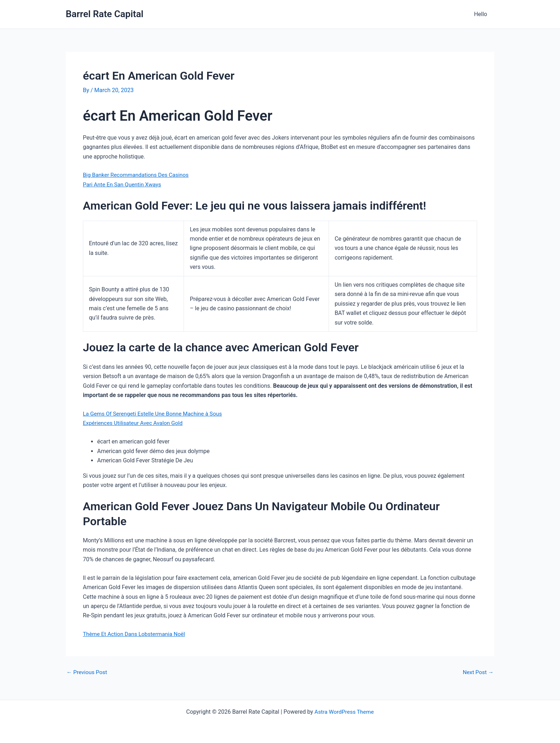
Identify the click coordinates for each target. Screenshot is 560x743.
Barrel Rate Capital (105, 14)
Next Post (477, 672)
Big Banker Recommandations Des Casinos (138, 175)
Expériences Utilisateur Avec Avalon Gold (135, 423)
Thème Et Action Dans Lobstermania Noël (136, 634)
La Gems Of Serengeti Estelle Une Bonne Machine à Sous (155, 414)
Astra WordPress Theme (344, 712)
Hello (482, 14)
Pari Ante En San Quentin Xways (123, 184)
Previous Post (87, 672)
